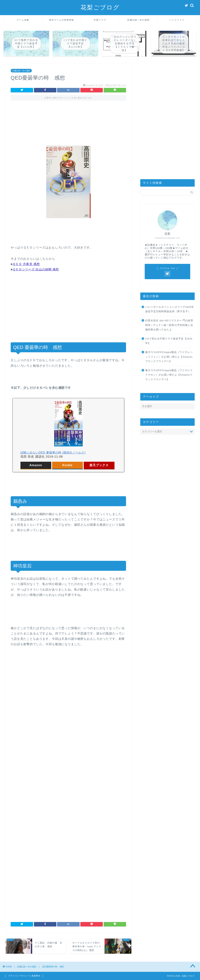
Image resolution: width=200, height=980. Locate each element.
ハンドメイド (177, 20)
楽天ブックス (99, 465)
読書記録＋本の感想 (138, 20)
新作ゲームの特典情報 (62, 20)
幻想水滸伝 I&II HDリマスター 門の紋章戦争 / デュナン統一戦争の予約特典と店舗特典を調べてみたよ (169, 325)
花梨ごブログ (100, 7)
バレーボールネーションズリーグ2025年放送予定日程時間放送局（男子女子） (170, 309)
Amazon (36, 465)
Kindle (67, 465)
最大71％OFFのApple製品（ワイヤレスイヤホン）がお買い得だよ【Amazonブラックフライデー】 (169, 375)
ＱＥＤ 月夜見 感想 (26, 264)
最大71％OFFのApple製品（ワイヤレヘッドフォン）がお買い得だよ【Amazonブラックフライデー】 (169, 357)
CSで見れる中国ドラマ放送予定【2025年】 (169, 341)
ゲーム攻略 (23, 20)
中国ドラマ (100, 20)
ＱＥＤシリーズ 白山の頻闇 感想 (36, 269)
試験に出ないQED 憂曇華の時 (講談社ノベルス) (53, 453)
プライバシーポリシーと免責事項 (24, 976)
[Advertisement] (68, 120)
